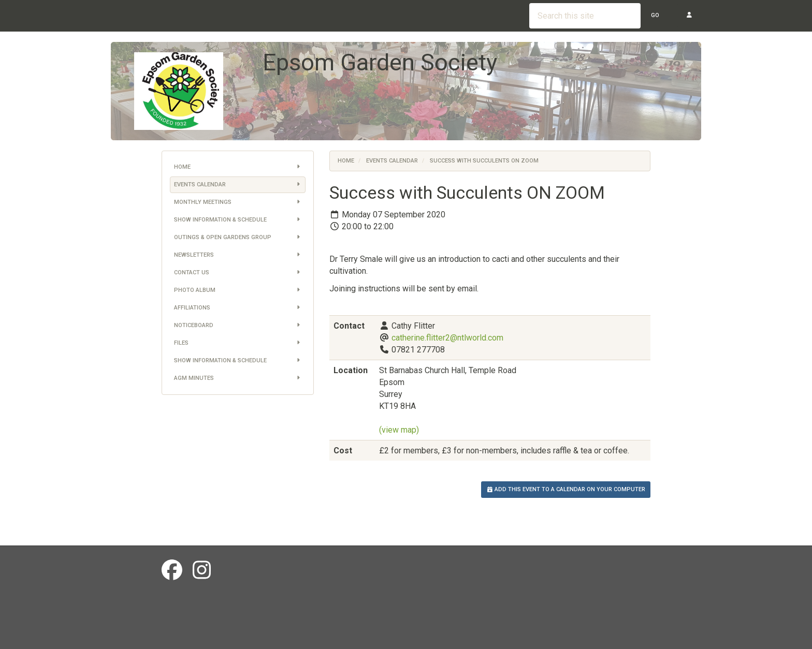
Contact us (238, 273)
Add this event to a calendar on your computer (566, 489)
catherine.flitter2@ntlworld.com (447, 338)
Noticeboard (238, 326)
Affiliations (238, 308)
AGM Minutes (238, 378)
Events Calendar (238, 185)
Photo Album (238, 290)
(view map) (399, 430)
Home (238, 167)
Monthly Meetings (238, 202)
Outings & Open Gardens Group (238, 238)
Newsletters (238, 255)
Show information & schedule (238, 220)
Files (238, 343)
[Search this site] (585, 16)
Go (655, 15)
